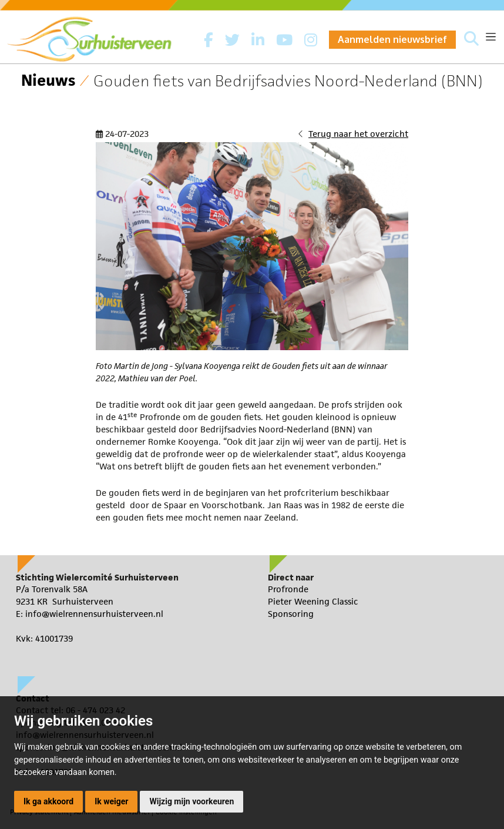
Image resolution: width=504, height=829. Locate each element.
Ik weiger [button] (111, 801)
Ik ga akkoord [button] (48, 801)
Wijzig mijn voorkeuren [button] (191, 801)
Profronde (288, 589)
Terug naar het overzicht (358, 134)
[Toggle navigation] (491, 37)
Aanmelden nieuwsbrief (392, 39)
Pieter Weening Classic (313, 601)
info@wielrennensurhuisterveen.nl (94, 614)
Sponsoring (291, 614)
